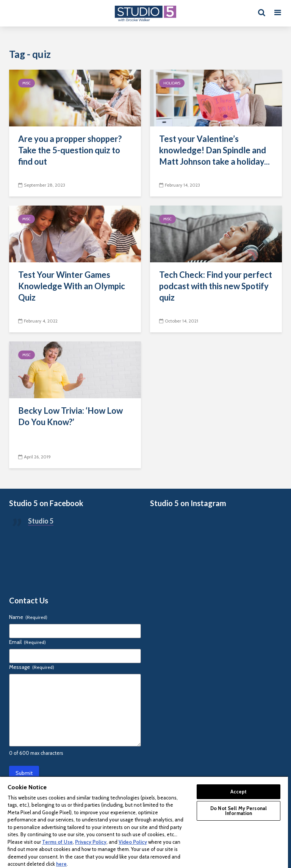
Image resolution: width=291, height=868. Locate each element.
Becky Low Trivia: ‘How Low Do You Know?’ (70, 416)
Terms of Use (57, 842)
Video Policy (133, 842)
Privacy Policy (91, 842)
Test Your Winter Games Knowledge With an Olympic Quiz (72, 286)
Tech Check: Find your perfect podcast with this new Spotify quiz (216, 286)
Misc (27, 83)
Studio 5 (41, 521)
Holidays (172, 83)
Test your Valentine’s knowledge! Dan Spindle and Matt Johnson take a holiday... (214, 150)
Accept (239, 792)
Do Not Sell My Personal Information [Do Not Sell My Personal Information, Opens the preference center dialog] (239, 811)
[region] (144, 822)
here (61, 864)
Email (27, 642)
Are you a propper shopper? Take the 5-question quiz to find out (70, 150)
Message (32, 667)
